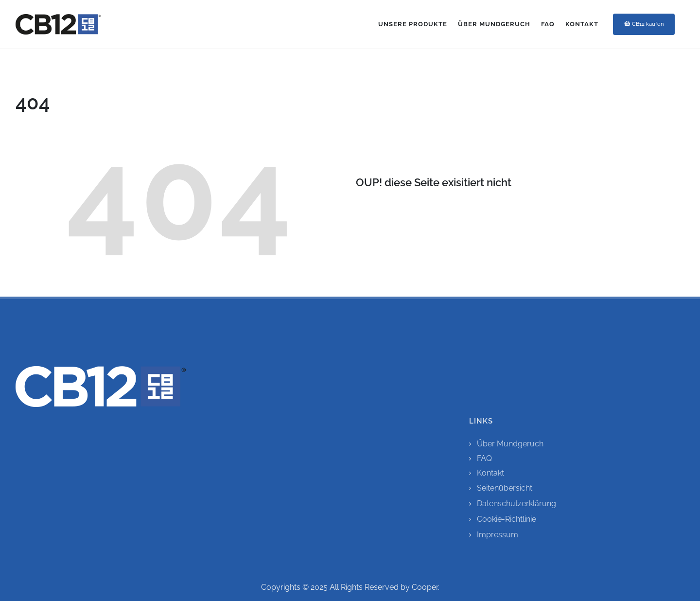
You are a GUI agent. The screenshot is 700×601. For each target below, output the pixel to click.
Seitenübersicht (505, 488)
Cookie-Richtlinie (507, 519)
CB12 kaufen (644, 24)
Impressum (498, 535)
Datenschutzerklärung (516, 504)
